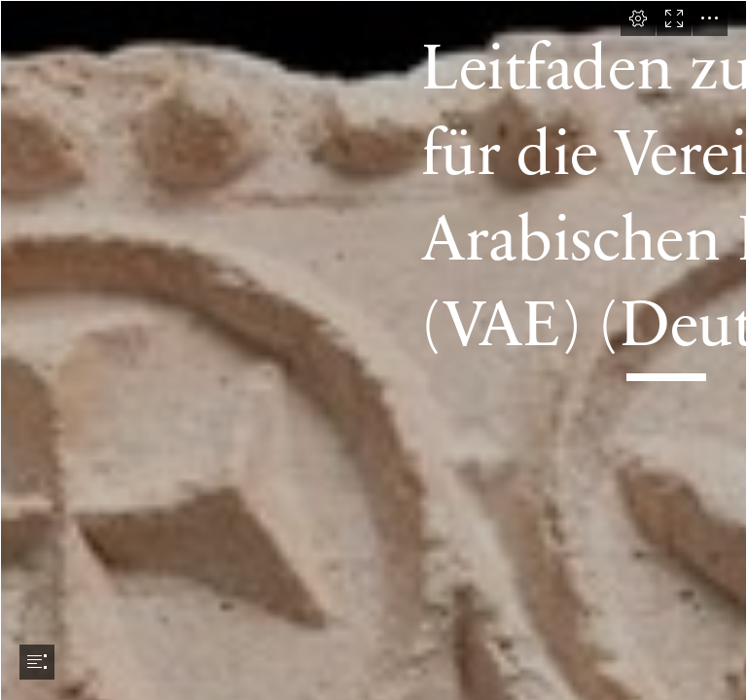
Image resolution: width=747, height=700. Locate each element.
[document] (373, 350)
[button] (638, 18)
